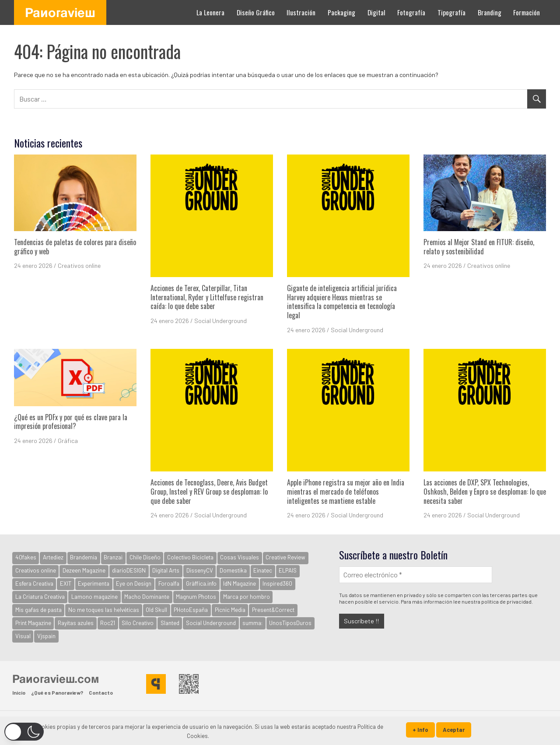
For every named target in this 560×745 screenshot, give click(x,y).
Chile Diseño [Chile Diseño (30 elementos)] (145, 557)
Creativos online (79, 265)
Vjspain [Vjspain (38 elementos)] (46, 636)
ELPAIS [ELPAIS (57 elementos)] (288, 570)
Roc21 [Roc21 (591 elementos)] (108, 623)
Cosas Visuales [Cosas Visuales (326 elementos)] (240, 557)
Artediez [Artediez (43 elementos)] (53, 557)
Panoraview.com (56, 678)
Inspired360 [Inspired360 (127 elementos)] (277, 583)
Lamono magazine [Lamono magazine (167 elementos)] (94, 597)
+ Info (420, 730)
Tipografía (451, 12)
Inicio (19, 692)
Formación (527, 12)
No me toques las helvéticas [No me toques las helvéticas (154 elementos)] (104, 610)
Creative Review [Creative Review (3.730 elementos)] (285, 557)
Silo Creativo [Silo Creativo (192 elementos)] (138, 623)
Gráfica (68, 441)
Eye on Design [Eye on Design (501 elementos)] (134, 583)
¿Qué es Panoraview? (57, 692)
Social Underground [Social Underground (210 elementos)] (211, 623)
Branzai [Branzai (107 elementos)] (113, 557)
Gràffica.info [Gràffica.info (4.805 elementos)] (201, 583)
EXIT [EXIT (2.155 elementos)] (66, 583)
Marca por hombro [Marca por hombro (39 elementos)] (247, 597)
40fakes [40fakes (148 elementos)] (26, 557)
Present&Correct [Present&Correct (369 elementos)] (273, 610)
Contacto (101, 692)
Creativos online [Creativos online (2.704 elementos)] (36, 570)
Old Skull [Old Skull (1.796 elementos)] (156, 610)
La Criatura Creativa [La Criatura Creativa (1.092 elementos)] (40, 597)
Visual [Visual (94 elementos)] (23, 636)
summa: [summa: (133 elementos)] (252, 623)
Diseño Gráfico (256, 12)
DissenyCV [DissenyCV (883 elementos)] (200, 570)
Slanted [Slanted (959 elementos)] (170, 623)
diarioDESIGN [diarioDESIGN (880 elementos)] (129, 570)
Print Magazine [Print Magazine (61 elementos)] (33, 623)
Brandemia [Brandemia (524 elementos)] (84, 557)
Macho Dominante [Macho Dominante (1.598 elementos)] (147, 597)
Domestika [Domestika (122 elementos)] (233, 570)
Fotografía (411, 12)
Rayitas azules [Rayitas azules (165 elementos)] (76, 623)
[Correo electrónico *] (416, 575)
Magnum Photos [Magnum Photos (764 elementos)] (196, 597)
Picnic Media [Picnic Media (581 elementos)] (230, 610)
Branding (490, 12)
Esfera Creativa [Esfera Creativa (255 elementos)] (34, 583)
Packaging (341, 12)
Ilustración (301, 12)
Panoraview (60, 12)
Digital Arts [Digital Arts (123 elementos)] (166, 570)
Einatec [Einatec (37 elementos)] (263, 570)
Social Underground (220, 321)
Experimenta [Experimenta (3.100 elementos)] (94, 583)
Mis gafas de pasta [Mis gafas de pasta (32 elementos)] (38, 610)
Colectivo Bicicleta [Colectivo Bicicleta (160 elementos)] (190, 557)
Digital (376, 12)
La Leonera (210, 12)
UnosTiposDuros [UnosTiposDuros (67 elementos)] (290, 623)
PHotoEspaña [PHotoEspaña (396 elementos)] (191, 610)
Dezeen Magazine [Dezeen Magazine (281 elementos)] (84, 570)
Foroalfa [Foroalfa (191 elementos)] (169, 583)
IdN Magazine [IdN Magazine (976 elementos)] (240, 583)
